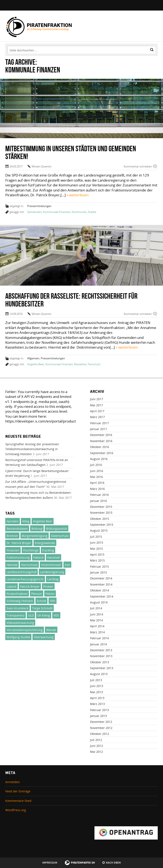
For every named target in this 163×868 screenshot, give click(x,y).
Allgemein (33, 358)
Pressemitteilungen (39, 206)
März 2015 (97, 560)
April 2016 (97, 483)
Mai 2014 (96, 620)
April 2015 (97, 554)
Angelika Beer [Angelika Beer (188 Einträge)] (43, 521)
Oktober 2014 (100, 590)
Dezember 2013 (101, 650)
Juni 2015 (97, 542)
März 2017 (97, 417)
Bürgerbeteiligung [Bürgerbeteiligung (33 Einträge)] (35, 536)
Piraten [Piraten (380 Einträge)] (48, 586)
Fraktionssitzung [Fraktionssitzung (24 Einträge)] (18, 557)
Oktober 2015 (100, 519)
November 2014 (101, 584)
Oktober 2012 (100, 734)
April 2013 (97, 698)
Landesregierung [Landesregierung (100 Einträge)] (52, 572)
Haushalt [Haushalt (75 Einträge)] (54, 557)
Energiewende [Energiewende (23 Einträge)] (45, 543)
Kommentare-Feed (18, 801)
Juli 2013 (96, 680)
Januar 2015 (98, 572)
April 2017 (97, 411)
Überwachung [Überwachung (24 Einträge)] (44, 637)
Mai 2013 (96, 692)
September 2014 (102, 596)
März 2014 (97, 632)
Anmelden (13, 782)
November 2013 (101, 656)
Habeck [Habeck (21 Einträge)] (38, 557)
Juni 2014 (97, 614)
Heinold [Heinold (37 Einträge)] (12, 565)
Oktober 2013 (100, 662)
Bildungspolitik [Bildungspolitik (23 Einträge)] (57, 529)
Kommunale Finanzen (57, 212)
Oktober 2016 (100, 447)
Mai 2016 (96, 477)
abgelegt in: (17, 206)
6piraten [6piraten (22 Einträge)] (13, 521)
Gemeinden (34, 212)
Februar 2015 (99, 566)
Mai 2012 (96, 752)
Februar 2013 (99, 710)
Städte (92, 212)
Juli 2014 (96, 608)
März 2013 (97, 704)
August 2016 (99, 459)
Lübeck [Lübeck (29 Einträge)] (11, 586)
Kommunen (79, 212)
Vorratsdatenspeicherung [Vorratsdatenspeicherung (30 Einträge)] (25, 630)
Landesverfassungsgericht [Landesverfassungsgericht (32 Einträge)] (25, 579)
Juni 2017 (97, 399)
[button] (152, 50)
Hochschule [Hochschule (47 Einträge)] (29, 565)
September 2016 (102, 453)
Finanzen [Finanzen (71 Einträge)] (13, 550)
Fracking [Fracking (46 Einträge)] (48, 550)
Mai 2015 (96, 549)
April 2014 (97, 626)
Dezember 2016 (101, 435)
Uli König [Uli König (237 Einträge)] (44, 615)
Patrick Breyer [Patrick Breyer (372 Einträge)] (30, 586)
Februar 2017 (99, 423)
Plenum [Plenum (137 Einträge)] (37, 594)
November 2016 (101, 441)
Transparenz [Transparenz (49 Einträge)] (15, 615)
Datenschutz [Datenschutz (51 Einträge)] (60, 536)
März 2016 (97, 489)
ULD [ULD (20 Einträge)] (31, 615)
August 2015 (99, 530)
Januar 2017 (98, 429)
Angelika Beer (36, 364)
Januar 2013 (98, 716)
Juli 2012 (96, 740)
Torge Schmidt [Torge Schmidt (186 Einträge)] (42, 608)
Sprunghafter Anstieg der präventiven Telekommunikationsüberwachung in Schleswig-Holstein (32, 449)
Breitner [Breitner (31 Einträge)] (12, 536)
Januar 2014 (98, 644)
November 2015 (101, 513)
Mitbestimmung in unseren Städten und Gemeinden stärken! (71, 152)
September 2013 (102, 668)
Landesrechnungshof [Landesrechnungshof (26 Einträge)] (22, 572)
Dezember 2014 (101, 578)
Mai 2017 (96, 405)
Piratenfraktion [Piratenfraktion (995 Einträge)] (17, 594)
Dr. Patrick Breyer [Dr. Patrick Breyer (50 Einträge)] (19, 543)
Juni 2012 (97, 746)
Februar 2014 (99, 638)
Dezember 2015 (101, 507)
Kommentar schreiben (138, 166)
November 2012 (101, 728)
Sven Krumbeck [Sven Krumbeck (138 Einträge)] (18, 608)
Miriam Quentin (42, 166)
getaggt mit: (17, 212)
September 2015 (102, 525)
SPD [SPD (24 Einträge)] (53, 601)
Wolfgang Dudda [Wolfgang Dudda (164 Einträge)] (18, 637)
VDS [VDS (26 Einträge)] (56, 615)
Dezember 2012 (101, 722)
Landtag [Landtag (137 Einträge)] (53, 579)
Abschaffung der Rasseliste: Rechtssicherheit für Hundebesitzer (71, 300)
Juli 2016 (96, 465)
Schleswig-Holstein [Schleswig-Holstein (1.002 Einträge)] (20, 601)
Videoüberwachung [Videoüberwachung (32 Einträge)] (20, 623)
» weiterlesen (78, 195)
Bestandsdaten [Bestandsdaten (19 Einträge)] (17, 529)
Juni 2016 (97, 471)
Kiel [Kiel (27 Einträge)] (67, 565)
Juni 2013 (97, 686)
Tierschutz (94, 364)
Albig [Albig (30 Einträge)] (26, 521)
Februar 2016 (99, 495)
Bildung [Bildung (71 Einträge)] (37, 529)
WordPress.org (16, 810)
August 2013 (99, 674)
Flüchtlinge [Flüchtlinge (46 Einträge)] (31, 550)
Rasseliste (80, 364)
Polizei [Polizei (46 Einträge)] (50, 594)
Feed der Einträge (18, 791)
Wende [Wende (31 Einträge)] (51, 630)
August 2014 (99, 602)
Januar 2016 (98, 501)
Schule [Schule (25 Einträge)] (41, 601)
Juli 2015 (96, 537)
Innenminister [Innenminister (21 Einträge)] (51, 565)
